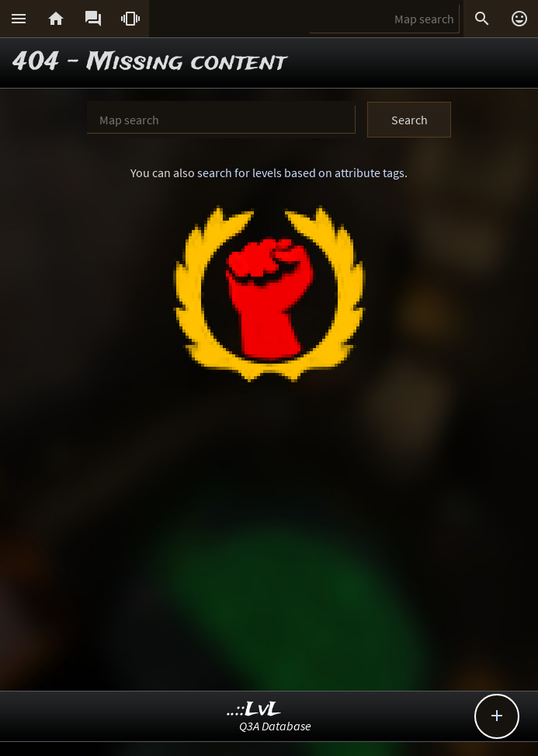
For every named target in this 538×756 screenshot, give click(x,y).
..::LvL (254, 710)
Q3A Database (275, 726)
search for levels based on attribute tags (301, 172)
